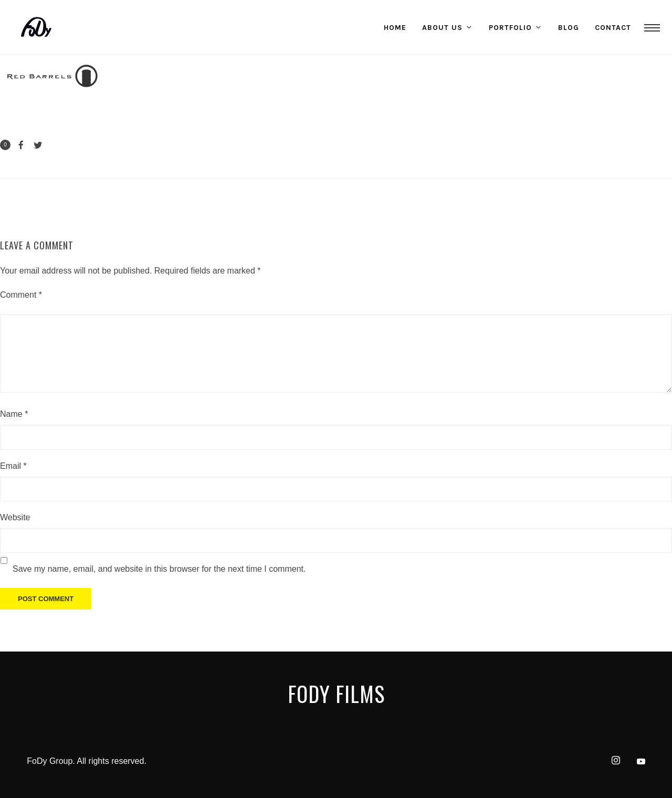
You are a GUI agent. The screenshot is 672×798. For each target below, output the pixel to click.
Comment (21, 295)
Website (15, 517)
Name (14, 414)
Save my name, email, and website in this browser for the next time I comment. (159, 569)
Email (13, 466)
